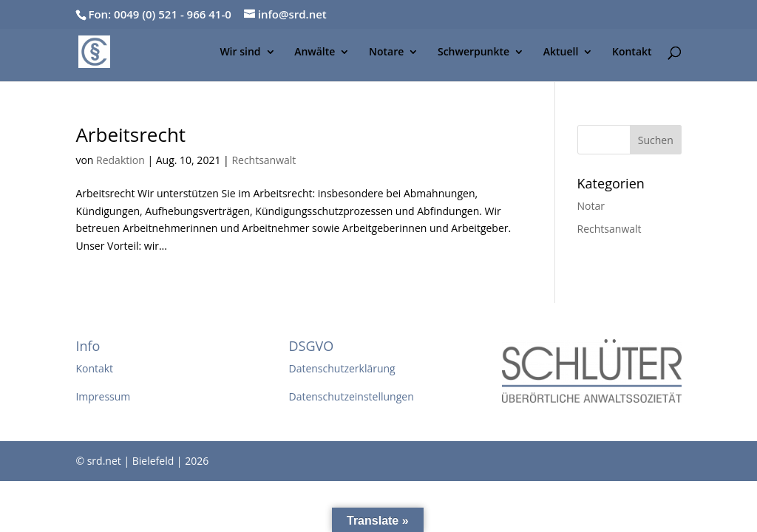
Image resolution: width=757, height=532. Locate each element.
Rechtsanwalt (264, 160)
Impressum (103, 396)
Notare (386, 52)
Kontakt (632, 52)
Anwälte (315, 52)
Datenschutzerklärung (342, 368)
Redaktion (120, 160)
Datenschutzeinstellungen (351, 396)
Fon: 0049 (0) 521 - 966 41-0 (159, 14)
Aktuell (561, 52)
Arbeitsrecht (130, 134)
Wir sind (240, 52)
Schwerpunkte (473, 52)
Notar (591, 206)
